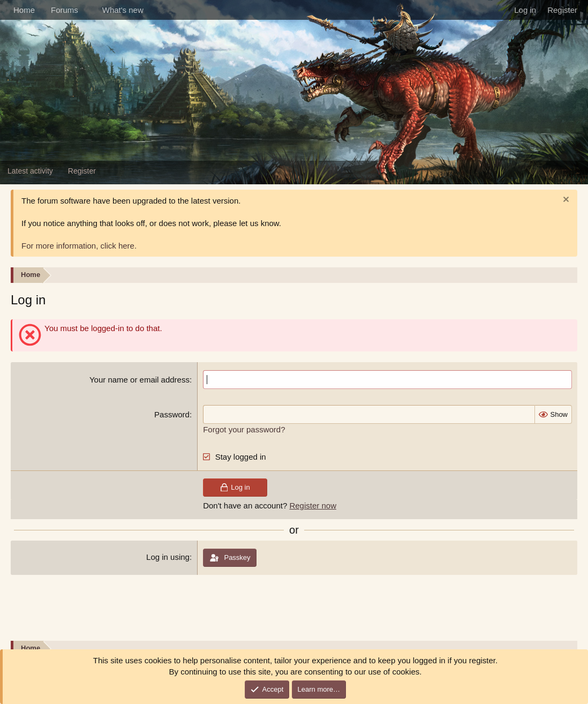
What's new (123, 10)
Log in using (168, 557)
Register (82, 171)
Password (172, 414)
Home (24, 10)
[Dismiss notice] (565, 201)
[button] (87, 10)
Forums (65, 10)
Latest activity (30, 171)
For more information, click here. (79, 246)
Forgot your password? (244, 429)
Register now (313, 505)
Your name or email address (140, 380)
